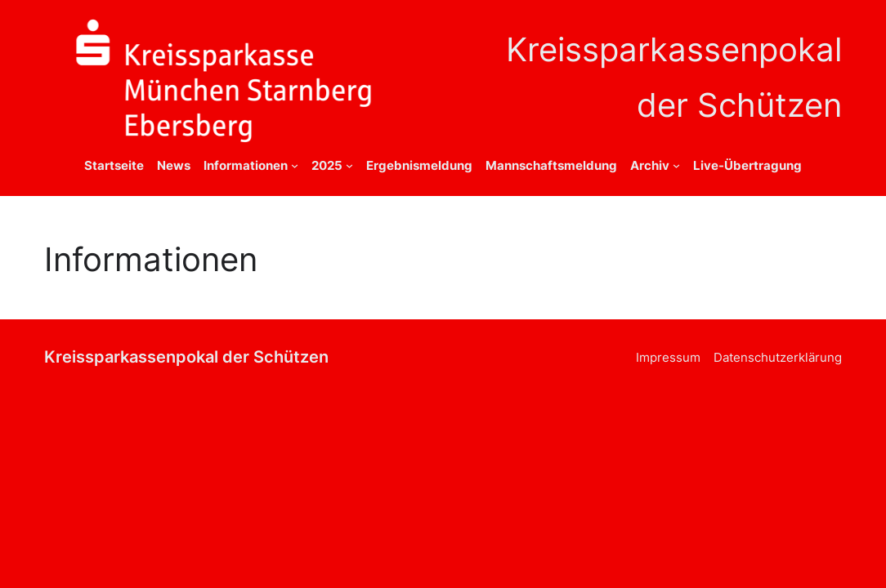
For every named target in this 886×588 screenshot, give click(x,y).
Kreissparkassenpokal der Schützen (186, 356)
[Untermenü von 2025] (349, 165)
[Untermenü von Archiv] (676, 165)
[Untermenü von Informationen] (295, 165)
